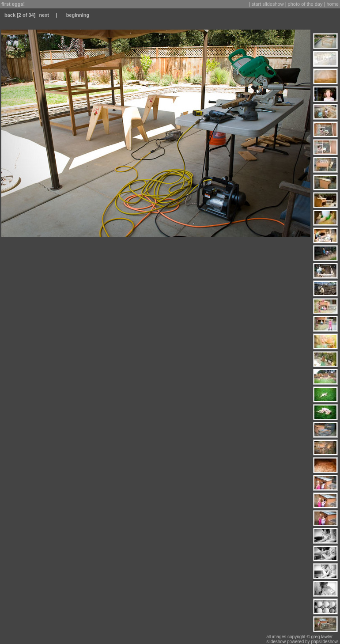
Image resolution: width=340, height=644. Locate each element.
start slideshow (268, 4)
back (10, 15)
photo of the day (305, 4)
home (332, 4)
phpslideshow (324, 642)
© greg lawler (319, 637)
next (44, 15)
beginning (78, 15)
